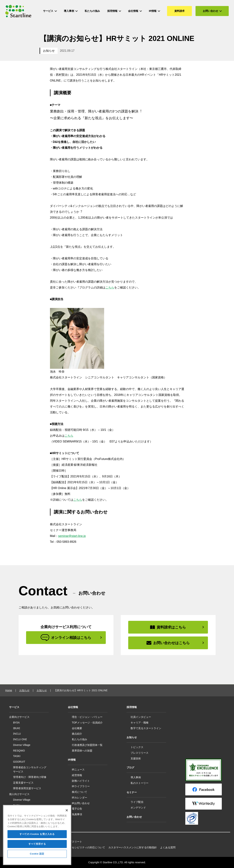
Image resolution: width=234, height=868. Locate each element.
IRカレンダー (80, 798)
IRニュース (78, 770)
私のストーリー (140, 783)
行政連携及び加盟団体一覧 (87, 745)
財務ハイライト (81, 781)
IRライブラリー (81, 786)
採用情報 (132, 707)
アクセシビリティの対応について (86, 847)
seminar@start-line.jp (72, 536)
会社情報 (73, 707)
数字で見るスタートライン (146, 728)
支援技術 (136, 758)
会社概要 (77, 728)
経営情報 (77, 775)
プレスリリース (140, 753)
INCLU (17, 734)
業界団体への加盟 (82, 751)
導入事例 (136, 777)
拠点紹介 (77, 734)
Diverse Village (22, 745)
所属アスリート (73, 842)
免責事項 (77, 814)
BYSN (16, 722)
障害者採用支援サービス (27, 788)
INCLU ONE (20, 739)
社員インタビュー (141, 717)
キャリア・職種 (140, 723)
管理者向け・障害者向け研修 (30, 777)
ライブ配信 (137, 802)
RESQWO (19, 751)
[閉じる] (67, 814)
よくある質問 (168, 847)
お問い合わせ (134, 817)
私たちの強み (80, 739)
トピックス (137, 747)
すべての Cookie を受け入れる (37, 837)
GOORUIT (19, 762)
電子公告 (77, 809)
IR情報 (72, 760)
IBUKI (17, 728)
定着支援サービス (23, 783)
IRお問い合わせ (81, 803)
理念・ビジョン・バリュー (87, 717)
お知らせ (49, 51)
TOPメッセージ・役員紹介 (87, 723)
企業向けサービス (19, 717)
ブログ (130, 768)
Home (9, 690)
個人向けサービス (19, 794)
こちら (110, 287)
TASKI (17, 756)
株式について (80, 792)
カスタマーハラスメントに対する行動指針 (133, 847)
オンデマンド (138, 808)
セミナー (132, 792)
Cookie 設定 (37, 857)
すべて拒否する (37, 847)
